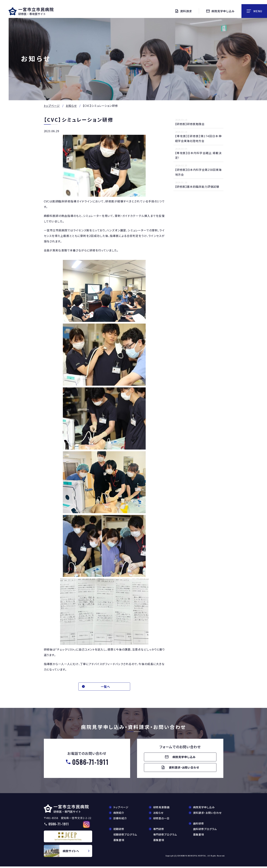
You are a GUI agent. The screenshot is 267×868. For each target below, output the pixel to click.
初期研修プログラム (125, 836)
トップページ (52, 106)
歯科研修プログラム (205, 831)
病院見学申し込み (204, 809)
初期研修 (119, 831)
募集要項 (119, 842)
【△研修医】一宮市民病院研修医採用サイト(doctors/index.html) (66, 810)
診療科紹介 (120, 820)
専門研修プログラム (165, 836)
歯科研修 (199, 825)
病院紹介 (119, 814)
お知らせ (71, 106)
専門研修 (159, 831)
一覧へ (107, 687)
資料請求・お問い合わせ (207, 814)
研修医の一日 (161, 820)
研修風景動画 (161, 809)
